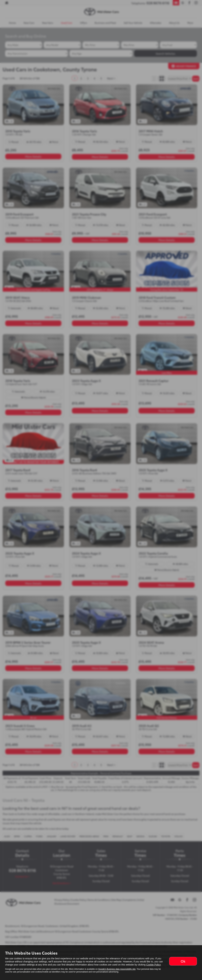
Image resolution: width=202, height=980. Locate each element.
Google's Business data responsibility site (117, 969)
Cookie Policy (153, 965)
